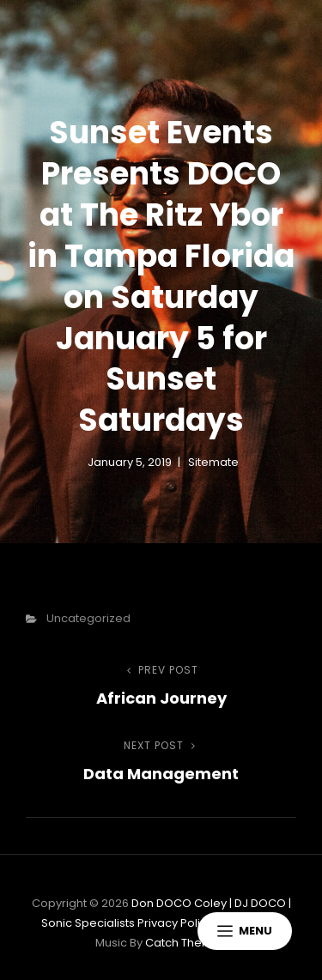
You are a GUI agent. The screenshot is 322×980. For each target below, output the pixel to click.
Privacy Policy (175, 923)
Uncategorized (88, 618)
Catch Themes (186, 943)
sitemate (213, 462)
